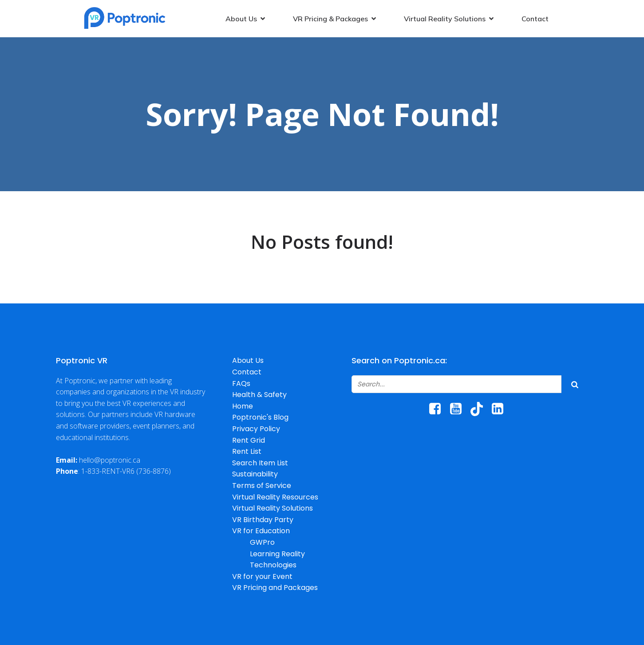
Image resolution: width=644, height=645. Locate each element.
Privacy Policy (256, 429)
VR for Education (261, 531)
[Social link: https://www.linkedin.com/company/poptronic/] (501, 409)
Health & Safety (259, 395)
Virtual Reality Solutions (273, 508)
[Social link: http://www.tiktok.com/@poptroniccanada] (480, 409)
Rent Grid (249, 440)
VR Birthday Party (263, 520)
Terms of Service (262, 486)
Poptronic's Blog (260, 417)
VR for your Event (262, 576)
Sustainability (255, 474)
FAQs (241, 383)
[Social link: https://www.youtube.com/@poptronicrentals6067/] (459, 409)
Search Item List (260, 463)
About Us (248, 360)
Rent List (247, 451)
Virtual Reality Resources (275, 497)
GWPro (262, 542)
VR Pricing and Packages (275, 588)
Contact (535, 19)
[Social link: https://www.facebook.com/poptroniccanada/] (438, 409)
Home (243, 406)
